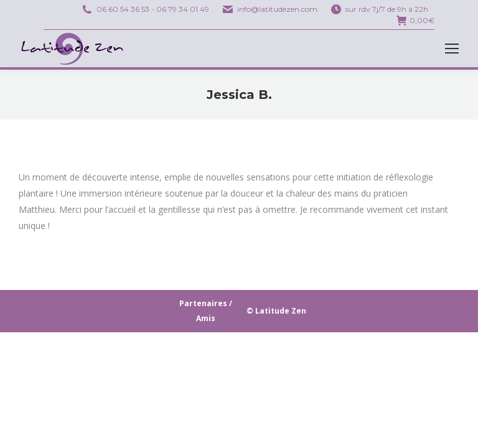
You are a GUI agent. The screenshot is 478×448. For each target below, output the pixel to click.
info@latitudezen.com (277, 9)
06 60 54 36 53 (123, 9)
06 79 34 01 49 (183, 9)
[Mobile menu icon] (452, 49)
